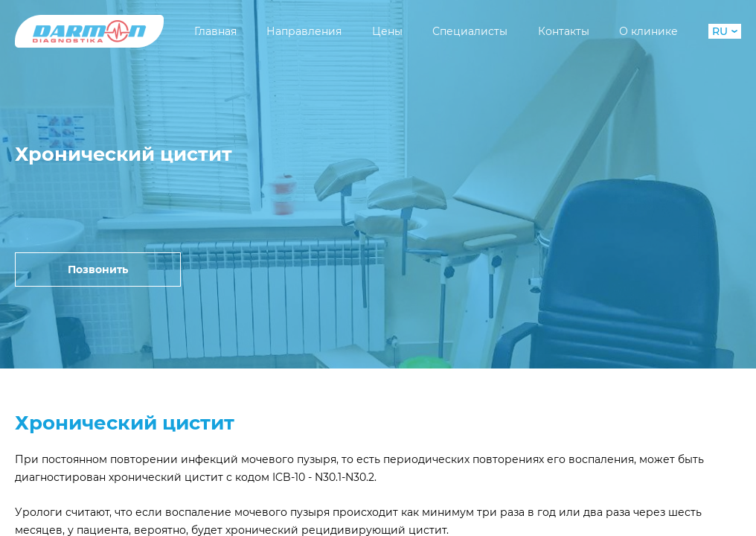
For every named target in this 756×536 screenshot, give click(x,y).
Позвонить (98, 269)
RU (725, 31)
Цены (387, 31)
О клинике (648, 31)
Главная (215, 31)
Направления (304, 31)
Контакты (564, 31)
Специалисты (470, 31)
